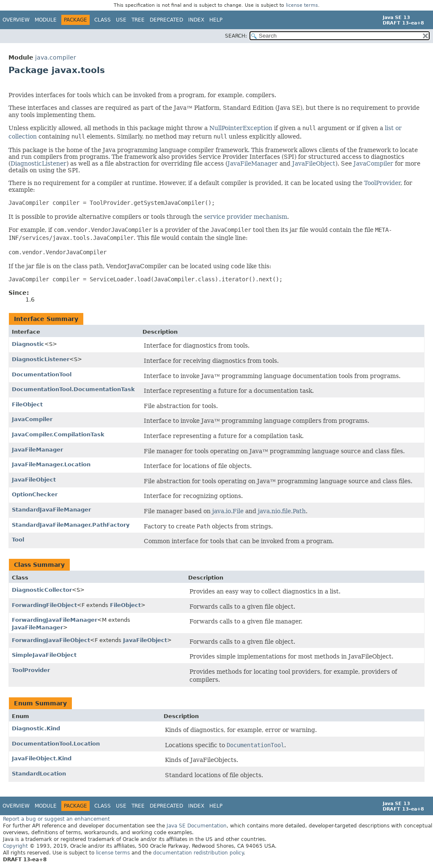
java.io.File (228, 511)
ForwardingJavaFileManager (55, 620)
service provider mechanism (245, 217)
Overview (16, 20)
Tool (18, 540)
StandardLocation (39, 774)
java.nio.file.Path (282, 511)
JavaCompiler (373, 163)
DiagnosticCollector (42, 590)
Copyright (15, 846)
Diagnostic (28, 344)
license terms (302, 5)
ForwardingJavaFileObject (51, 640)
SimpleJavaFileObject (44, 655)
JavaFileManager (253, 163)
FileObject (27, 404)
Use (121, 20)
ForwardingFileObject (44, 605)
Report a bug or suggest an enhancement (56, 819)
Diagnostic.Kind (36, 728)
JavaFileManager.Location (51, 464)
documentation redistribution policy (198, 853)
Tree (138, 20)
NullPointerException (241, 128)
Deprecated (166, 20)
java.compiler (56, 57)
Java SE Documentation (197, 826)
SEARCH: (236, 36)
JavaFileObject (314, 163)
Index (196, 20)
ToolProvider (382, 183)
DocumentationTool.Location (56, 744)
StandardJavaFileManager (51, 510)
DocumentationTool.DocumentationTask (73, 389)
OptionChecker (35, 494)
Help (216, 20)
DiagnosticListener (38, 163)
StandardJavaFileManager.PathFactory (71, 525)
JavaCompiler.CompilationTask (58, 434)
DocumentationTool (42, 374)
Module (46, 20)
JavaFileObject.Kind (42, 758)
